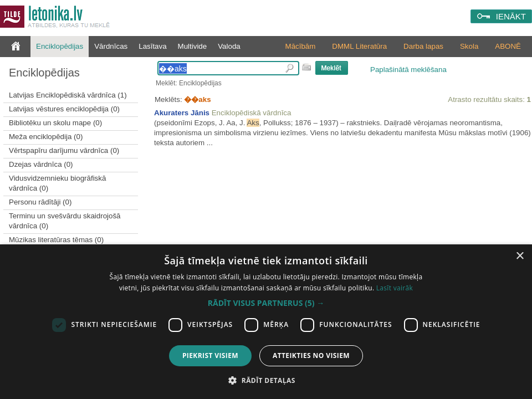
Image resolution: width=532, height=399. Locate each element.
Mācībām (301, 46)
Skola (469, 46)
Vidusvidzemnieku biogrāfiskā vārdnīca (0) (57, 183)
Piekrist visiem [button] (210, 355)
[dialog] (266, 322)
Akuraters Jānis (182, 113)
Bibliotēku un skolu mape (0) (55, 123)
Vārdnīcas (111, 46)
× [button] (520, 256)
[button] (266, 303)
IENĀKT (511, 16)
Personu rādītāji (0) (40, 202)
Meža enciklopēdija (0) (46, 137)
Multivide (193, 46)
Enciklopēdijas (60, 46)
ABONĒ (508, 46)
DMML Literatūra (359, 46)
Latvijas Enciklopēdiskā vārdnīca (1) (68, 95)
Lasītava (152, 46)
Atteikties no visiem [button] (311, 355)
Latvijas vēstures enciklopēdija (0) (64, 109)
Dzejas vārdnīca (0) (41, 164)
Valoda (229, 46)
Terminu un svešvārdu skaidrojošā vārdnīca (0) (65, 221)
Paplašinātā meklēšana (408, 70)
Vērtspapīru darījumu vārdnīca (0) (64, 150)
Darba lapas (423, 46)
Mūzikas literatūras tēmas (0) (56, 240)
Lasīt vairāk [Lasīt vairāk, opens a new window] (395, 288)
